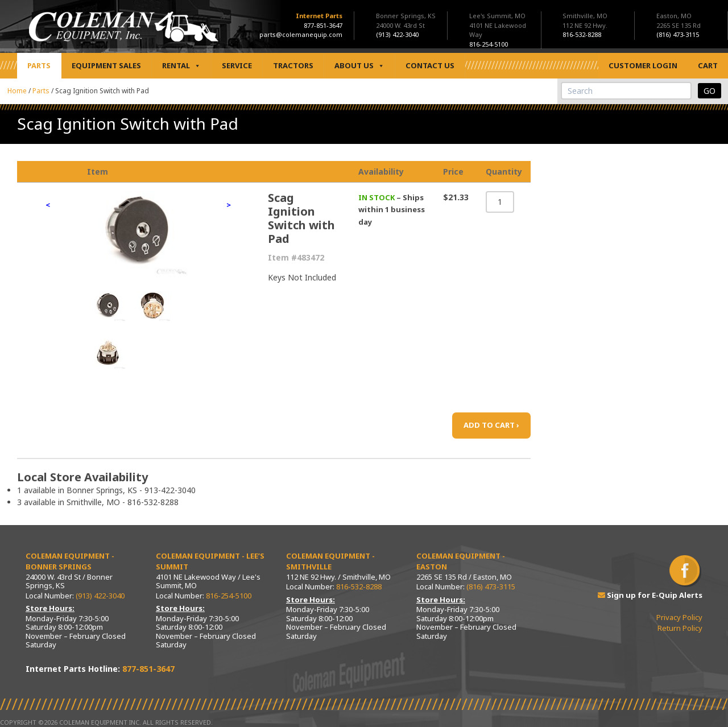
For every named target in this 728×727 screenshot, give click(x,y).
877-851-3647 (323, 25)
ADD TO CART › (491, 425)
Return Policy (680, 628)
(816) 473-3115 (491, 586)
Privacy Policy (679, 617)
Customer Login (643, 65)
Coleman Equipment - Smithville (330, 561)
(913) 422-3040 (100, 596)
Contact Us (430, 65)
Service (237, 65)
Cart (708, 65)
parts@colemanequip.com (301, 34)
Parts (39, 65)
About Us (359, 66)
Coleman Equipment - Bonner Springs (70, 561)
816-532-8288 (359, 586)
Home (17, 91)
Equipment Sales (106, 65)
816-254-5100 (229, 596)
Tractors (293, 65)
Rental (181, 66)
